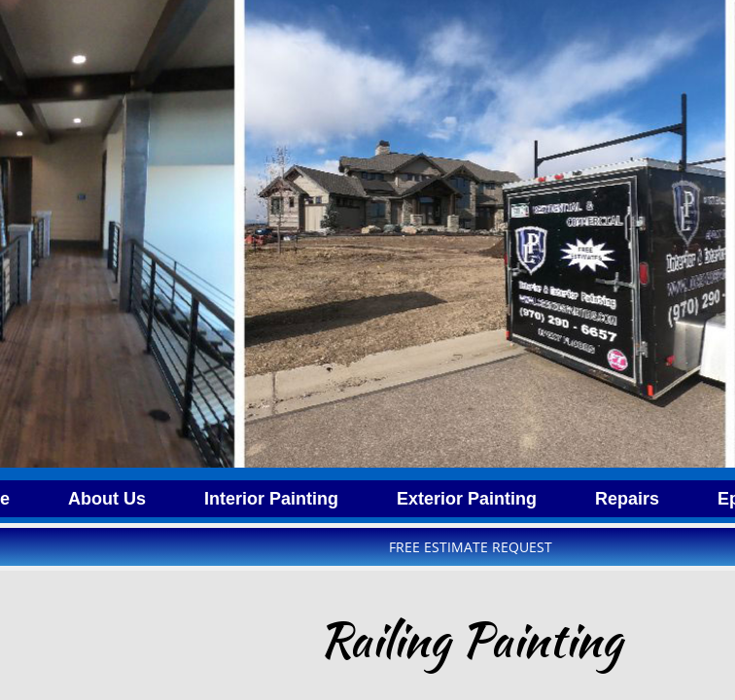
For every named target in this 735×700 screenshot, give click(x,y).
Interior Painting (271, 499)
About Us (107, 499)
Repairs (627, 499)
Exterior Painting (467, 499)
